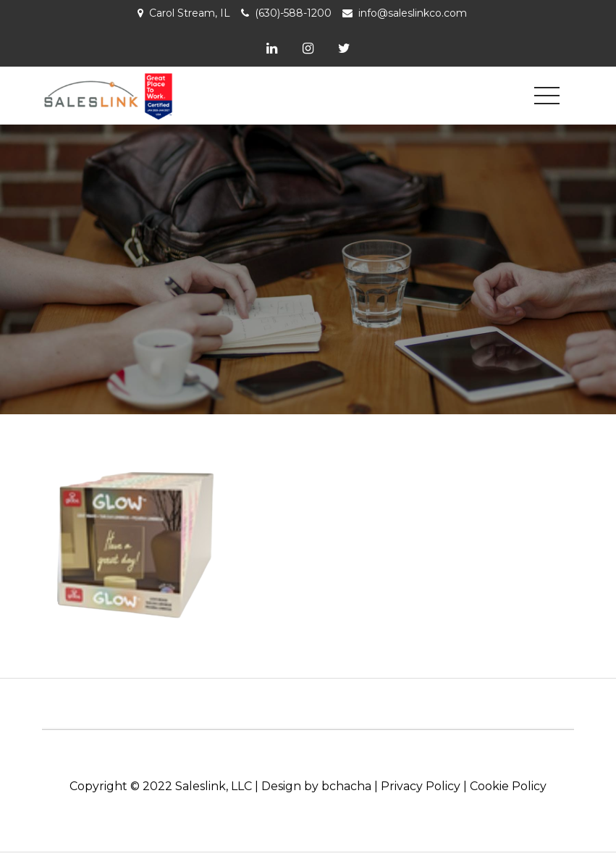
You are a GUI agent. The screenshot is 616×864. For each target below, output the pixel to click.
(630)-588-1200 (293, 13)
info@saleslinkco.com (413, 13)
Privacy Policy (421, 786)
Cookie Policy (508, 786)
